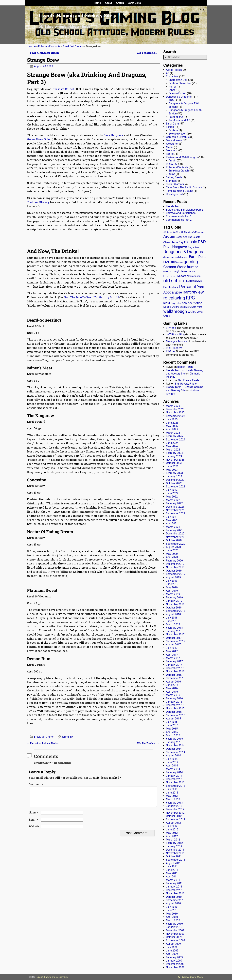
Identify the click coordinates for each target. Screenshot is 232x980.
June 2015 (172, 725)
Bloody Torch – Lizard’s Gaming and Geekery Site (185, 372)
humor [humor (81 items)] (192, 267)
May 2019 (172, 587)
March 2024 (173, 450)
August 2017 (173, 645)
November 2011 (175, 853)
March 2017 (173, 658)
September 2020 (176, 544)
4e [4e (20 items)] (165, 232)
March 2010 (173, 920)
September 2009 (176, 941)
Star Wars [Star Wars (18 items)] (197, 307)
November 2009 (175, 934)
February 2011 (174, 883)
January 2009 (174, 961)
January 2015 (174, 742)
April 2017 (172, 655)
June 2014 (172, 762)
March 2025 (173, 433)
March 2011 (173, 880)
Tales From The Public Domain (184, 187)
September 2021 (176, 513)
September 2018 (176, 611)
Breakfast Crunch (73, 46)
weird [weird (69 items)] (192, 311)
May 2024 (172, 446)
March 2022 (173, 500)
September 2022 (176, 487)
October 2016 (174, 675)
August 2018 (173, 614)
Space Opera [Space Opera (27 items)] (171, 307)
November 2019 (175, 567)
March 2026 (173, 406)
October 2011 (174, 856)
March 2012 (173, 840)
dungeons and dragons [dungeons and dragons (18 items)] (176, 257)
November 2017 (175, 634)
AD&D (172, 100)
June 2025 (172, 423)
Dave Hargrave (114, 135)
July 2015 (172, 722)
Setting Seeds (174, 177)
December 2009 (175, 930)
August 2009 (173, 944)
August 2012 (173, 823)
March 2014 (173, 769)
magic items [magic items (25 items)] (180, 271)
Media (170, 147)
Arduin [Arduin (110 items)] (169, 236)
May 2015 (172, 729)
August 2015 (173, 719)
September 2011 (176, 860)
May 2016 (172, 688)
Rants (169, 154)
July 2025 (172, 419)
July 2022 (172, 490)
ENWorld (171, 328)
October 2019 (174, 571)
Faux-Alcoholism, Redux (43, 53)
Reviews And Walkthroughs (182, 157)
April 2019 (172, 591)
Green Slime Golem (40, 139)
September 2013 (176, 786)
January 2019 (174, 601)
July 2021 (172, 517)
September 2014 (176, 752)
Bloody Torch (174, 206)
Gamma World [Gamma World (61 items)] (175, 267)
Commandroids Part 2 (179, 220)
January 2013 (174, 806)
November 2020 (175, 537)
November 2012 (175, 813)
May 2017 (172, 651)
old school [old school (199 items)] (174, 281)
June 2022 (172, 493)
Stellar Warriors (175, 184)
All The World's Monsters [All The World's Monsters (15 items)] (193, 232)
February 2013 (174, 803)
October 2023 (174, 463)
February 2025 (174, 436)
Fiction (170, 127)
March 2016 (173, 695)
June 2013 (172, 793)
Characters (172, 76)
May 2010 (172, 914)
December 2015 (175, 705)
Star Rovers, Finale (188, 380)
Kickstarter (172, 144)
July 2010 (172, 907)
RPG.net (171, 351)
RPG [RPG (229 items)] (190, 298)
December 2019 (175, 564)
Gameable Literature (178, 137)
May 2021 (172, 520)
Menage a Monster (177, 341)
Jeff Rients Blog (175, 334)
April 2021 (172, 523)
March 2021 (173, 527)
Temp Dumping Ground (180, 191)
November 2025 (175, 412)
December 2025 (175, 409)
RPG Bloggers (174, 348)
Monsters (171, 150)
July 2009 (172, 947)
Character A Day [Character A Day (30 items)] (173, 242)
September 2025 (176, 416)
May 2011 (172, 873)
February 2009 (174, 957)
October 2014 (174, 749)
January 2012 (174, 846)
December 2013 (175, 779)
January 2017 (174, 665)
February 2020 (174, 561)
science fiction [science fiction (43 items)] (192, 303)
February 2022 (174, 503)
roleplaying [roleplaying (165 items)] (174, 298)
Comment (36, 784)
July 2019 (172, 581)
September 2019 (176, 574)
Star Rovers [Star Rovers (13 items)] (185, 307)
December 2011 (175, 850)
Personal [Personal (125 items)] (187, 287)
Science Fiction (177, 93)
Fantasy (173, 130)
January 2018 (174, 631)
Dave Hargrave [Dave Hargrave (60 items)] (175, 247)
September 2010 (176, 900)
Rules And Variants (49, 46)
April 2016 (172, 692)
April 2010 (172, 917)
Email (34, 823)
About (108, 3)
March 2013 (173, 799)
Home (97, 3)
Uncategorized (174, 194)
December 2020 (175, 534)
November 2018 (175, 604)
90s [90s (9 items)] (171, 232)
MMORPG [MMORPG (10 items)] (192, 272)
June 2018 (172, 621)
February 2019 (174, 598)
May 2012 (172, 833)
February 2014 (174, 772)
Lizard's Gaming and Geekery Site (52, 977)
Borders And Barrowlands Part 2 (185, 210)
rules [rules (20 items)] (179, 303)
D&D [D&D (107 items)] (202, 242)
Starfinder (172, 181)
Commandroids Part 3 (179, 216)
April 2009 (172, 954)
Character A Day (178, 80)
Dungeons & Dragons (178, 97)
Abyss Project (174, 70)
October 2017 (174, 638)
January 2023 (174, 476)
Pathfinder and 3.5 (179, 120)
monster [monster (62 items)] (170, 276)
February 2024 (174, 453)
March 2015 (173, 735)
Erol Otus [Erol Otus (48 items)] (170, 262)
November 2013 (175, 782)
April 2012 (172, 836)
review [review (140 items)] (198, 292)
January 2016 (174, 702)
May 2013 (172, 796)
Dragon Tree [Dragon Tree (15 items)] (193, 247)
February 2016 (174, 698)
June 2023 (172, 466)
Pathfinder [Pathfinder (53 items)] (194, 281)
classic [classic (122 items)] (191, 242)
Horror (172, 87)
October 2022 (174, 483)
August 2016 (173, 682)
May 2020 (172, 554)
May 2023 (172, 470)
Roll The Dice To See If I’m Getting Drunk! (91, 297)
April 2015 (172, 732)
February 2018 (174, 628)
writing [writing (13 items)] (166, 316)
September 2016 (176, 678)
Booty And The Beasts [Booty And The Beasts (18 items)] (188, 237)
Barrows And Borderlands (181, 213)
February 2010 (174, 924)
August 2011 (173, 863)
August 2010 (173, 903)
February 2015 (174, 739)
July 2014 (172, 759)
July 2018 (172, 618)
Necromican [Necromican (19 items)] (194, 276)
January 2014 (174, 776)
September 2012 (176, 819)
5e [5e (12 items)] (168, 232)
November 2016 (175, 671)
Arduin (120, 3)
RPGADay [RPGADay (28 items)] (169, 303)
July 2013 (172, 789)
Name (34, 816)
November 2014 (175, 745)
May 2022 (172, 497)
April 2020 (172, 557)
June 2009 (172, 951)
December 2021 (175, 507)
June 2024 (172, 443)
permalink (67, 737)
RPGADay (172, 164)
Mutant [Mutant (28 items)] (182, 276)
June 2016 (172, 685)
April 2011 (172, 877)
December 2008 (175, 964)
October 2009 (174, 937)
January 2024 (174, 456)
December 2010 (175, 890)
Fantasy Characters (180, 83)
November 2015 (175, 708)
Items (172, 174)
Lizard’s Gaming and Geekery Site (75, 16)
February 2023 (174, 473)
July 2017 (172, 648)
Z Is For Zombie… (148, 53)
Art (168, 73)
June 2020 (172, 550)
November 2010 (175, 893)
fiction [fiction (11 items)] (180, 263)
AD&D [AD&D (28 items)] (177, 232)
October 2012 (174, 816)
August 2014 (173, 755)
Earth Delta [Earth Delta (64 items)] (198, 257)
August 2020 (173, 547)
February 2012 (174, 843)
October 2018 (174, 608)
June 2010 (172, 910)
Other (172, 90)
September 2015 (176, 715)
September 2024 (176, 440)
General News (174, 140)
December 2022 (175, 480)
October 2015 (174, 712)
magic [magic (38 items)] (168, 271)
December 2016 (175, 668)
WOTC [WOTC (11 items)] (200, 312)
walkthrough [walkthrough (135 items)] (175, 311)
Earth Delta (134, 3)
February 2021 (174, 530)
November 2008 (175, 967)
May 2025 (172, 426)
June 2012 (172, 830)
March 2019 (173, 594)
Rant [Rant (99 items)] (187, 292)
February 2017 (174, 661)
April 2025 (172, 429)
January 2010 (174, 927)
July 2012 (172, 826)
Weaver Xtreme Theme (193, 977)
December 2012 (175, 809)
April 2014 (172, 766)
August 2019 (173, 577)
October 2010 (174, 897)
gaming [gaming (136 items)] (191, 262)
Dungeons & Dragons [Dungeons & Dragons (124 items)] (183, 252)
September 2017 (176, 641)
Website (34, 830)
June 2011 (172, 870)
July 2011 (172, 866)
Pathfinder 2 (176, 117)
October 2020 (174, 540)
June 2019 (172, 584)
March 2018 (173, 624)
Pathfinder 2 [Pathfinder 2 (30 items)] (171, 287)
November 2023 (175, 460)
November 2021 (175, 510)
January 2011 (174, 887)
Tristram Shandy (39, 202)
